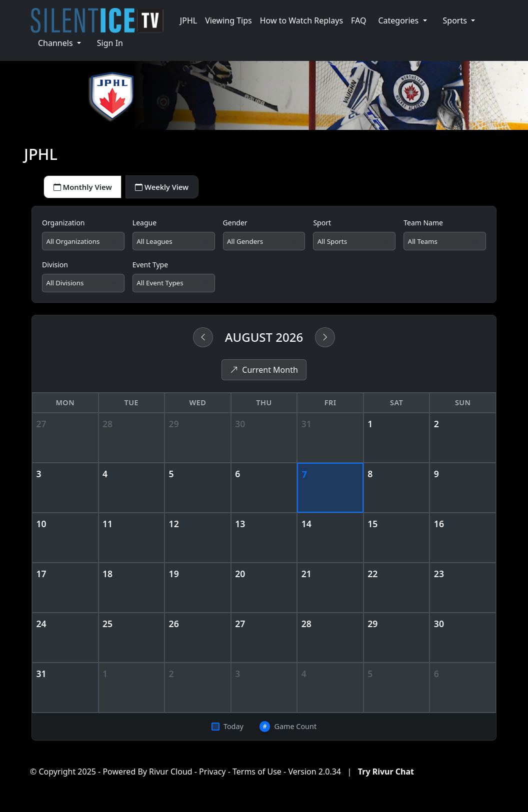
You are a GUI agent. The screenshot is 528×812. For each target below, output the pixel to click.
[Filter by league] (174, 244)
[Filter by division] (83, 287)
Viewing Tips (228, 20)
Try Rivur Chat (386, 776)
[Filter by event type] (174, 287)
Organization (63, 225)
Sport (322, 225)
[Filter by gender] (264, 244)
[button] (402, 20)
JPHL (188, 20)
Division (55, 268)
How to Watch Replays (301, 20)
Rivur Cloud (171, 776)
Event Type (150, 268)
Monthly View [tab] (85, 188)
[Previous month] (203, 342)
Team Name (423, 225)
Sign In (110, 43)
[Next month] (325, 342)
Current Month (264, 374)
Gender (235, 225)
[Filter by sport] (354, 244)
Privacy (212, 776)
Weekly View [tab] (171, 188)
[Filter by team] (445, 244)
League (144, 225)
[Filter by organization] (83, 244)
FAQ (358, 20)
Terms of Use (257, 776)
